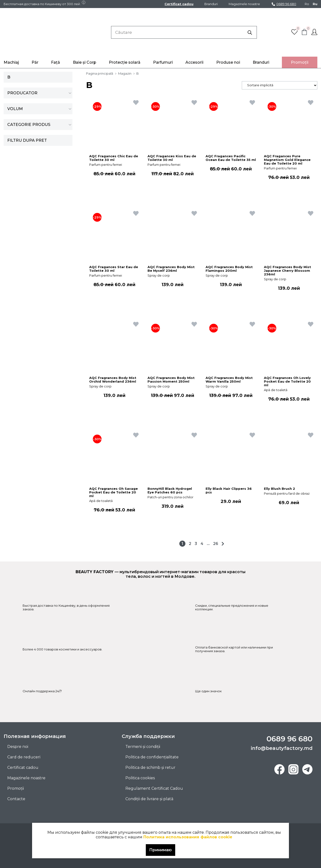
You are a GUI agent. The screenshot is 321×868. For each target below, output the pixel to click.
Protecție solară (125, 62)
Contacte (16, 799)
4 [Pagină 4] (202, 544)
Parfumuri (163, 62)
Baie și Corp (85, 62)
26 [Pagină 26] (216, 544)
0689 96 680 (284, 4)
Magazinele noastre (244, 4)
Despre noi (18, 747)
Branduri (211, 4)
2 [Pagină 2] (190, 544)
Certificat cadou (179, 4)
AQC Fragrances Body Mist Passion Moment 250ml (171, 380)
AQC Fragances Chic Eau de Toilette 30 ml (114, 158)
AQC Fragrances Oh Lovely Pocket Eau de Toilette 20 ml (287, 381)
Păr (35, 62)
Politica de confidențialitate (152, 757)
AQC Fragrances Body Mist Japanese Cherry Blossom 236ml (287, 271)
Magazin (125, 74)
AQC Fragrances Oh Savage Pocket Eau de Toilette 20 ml (113, 492)
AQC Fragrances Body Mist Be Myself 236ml (171, 269)
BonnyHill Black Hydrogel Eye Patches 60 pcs (170, 491)
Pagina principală (100, 74)
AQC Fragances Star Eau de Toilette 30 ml (114, 269)
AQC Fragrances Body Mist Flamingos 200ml (229, 269)
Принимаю (160, 850)
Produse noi (228, 62)
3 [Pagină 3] (196, 544)
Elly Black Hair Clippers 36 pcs (229, 491)
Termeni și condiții (143, 747)
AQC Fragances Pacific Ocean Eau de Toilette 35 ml (231, 158)
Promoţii (300, 62)
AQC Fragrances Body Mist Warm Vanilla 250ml (229, 380)
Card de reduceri (24, 757)
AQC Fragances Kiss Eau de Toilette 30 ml (172, 158)
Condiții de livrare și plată (149, 799)
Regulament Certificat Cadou (154, 788)
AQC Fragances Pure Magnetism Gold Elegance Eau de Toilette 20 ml (287, 160)
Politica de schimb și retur (150, 767)
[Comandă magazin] (280, 85)
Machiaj (11, 62)
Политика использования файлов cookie (188, 837)
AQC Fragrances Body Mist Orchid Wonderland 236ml (113, 380)
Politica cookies (140, 778)
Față (56, 62)
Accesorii (194, 62)
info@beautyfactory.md (282, 748)
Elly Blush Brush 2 (279, 489)
